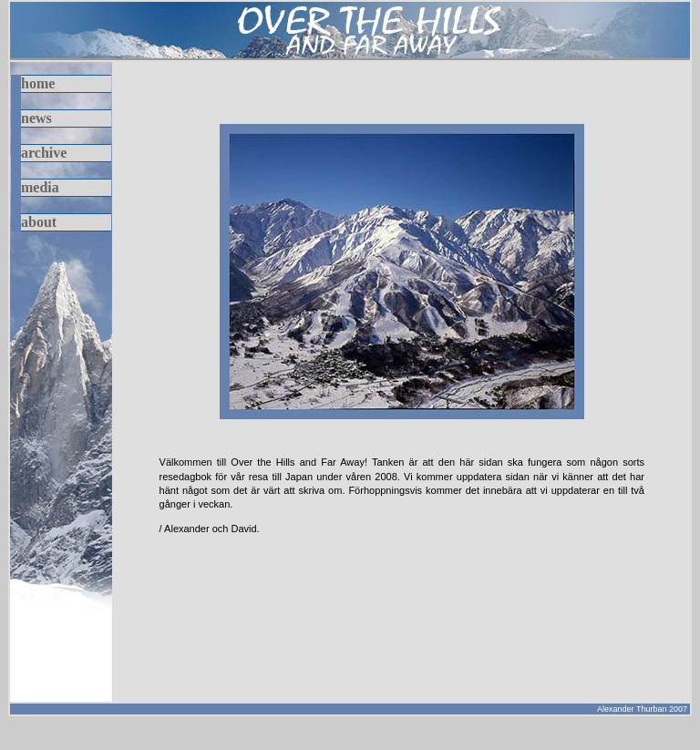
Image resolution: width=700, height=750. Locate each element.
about (39, 222)
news (36, 118)
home (38, 83)
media (40, 187)
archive (44, 153)
